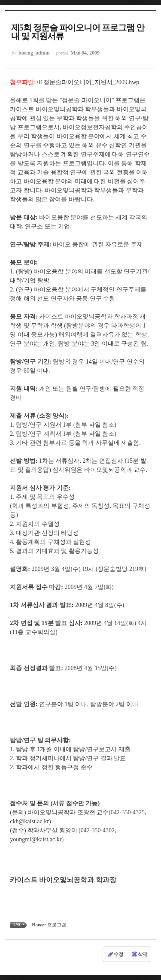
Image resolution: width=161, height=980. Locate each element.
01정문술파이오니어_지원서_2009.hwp (88, 82)
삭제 (139, 954)
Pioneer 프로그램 (49, 925)
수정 (115, 954)
